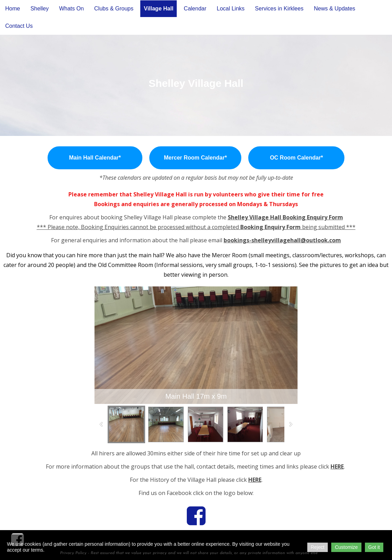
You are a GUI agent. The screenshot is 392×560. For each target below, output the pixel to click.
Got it (374, 547)
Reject (318, 547)
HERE (337, 466)
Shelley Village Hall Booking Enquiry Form (285, 217)
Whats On (71, 9)
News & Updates (335, 9)
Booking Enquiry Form (270, 227)
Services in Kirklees (279, 9)
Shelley (40, 9)
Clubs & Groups (114, 9)
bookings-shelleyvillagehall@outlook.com (282, 240)
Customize (346, 547)
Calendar (195, 9)
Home (13, 9)
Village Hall (159, 9)
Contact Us (19, 26)
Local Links (231, 9)
